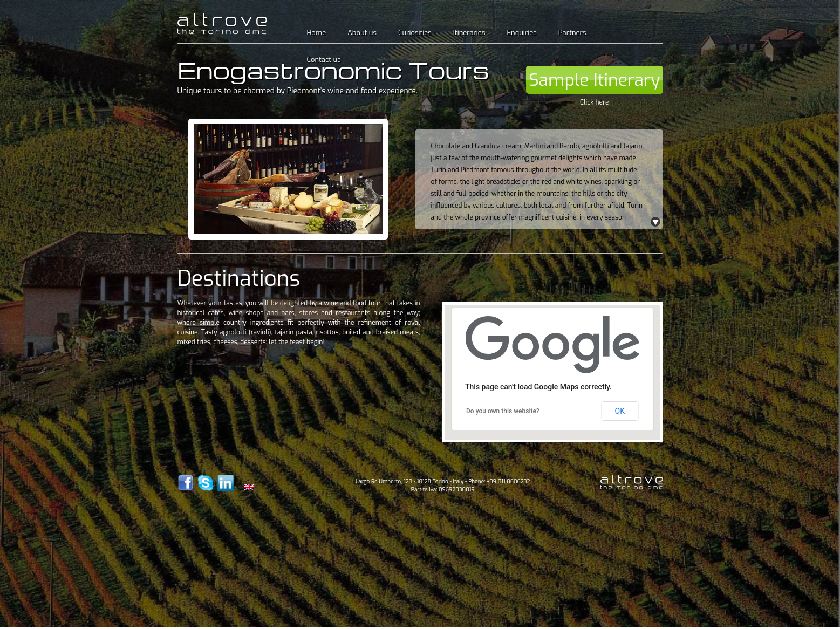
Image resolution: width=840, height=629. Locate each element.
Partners (572, 33)
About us (362, 33)
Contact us (324, 60)
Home (317, 33)
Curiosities (415, 33)
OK (620, 411)
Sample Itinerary (594, 80)
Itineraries (469, 33)
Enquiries (521, 33)
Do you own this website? (503, 411)
